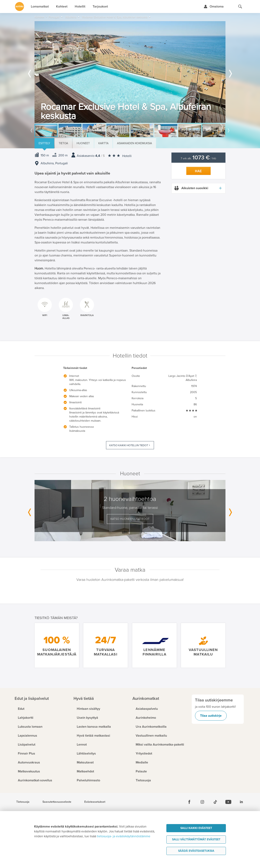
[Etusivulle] (19, 7)
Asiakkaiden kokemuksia (134, 143)
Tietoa (63, 143)
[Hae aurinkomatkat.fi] (240, 7)
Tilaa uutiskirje (211, 716)
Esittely (44, 143)
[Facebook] (189, 802)
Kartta (103, 143)
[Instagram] (202, 802)
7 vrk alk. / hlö (198, 159)
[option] (130, 72)
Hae (198, 171)
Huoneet (83, 143)
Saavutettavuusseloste (57, 802)
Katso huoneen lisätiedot (130, 519)
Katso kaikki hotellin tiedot (129, 445)
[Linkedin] (241, 802)
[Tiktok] (215, 802)
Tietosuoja (23, 802)
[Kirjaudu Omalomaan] (214, 7)
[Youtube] (228, 802)
